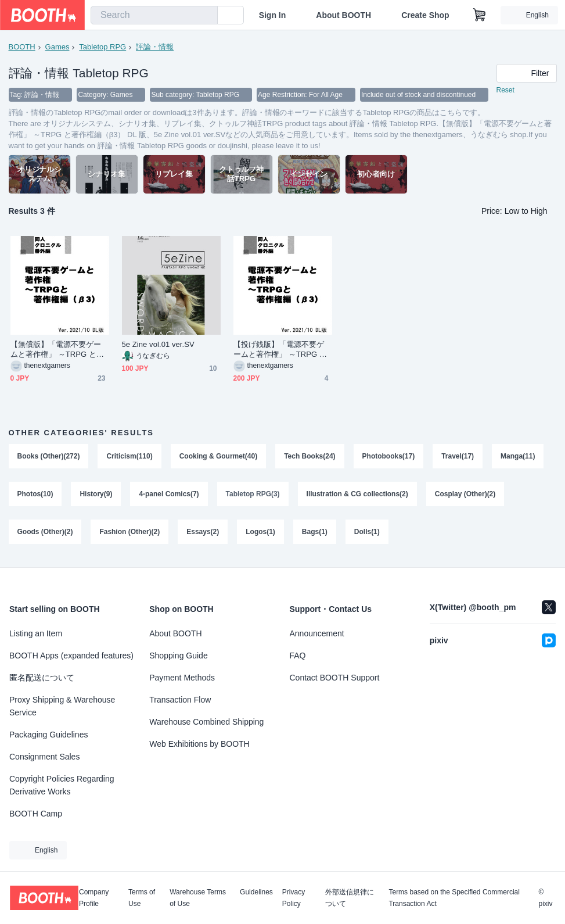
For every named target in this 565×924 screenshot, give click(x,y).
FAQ (298, 656)
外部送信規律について (350, 898)
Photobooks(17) (389, 457)
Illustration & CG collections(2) (357, 495)
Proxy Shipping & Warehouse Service (62, 706)
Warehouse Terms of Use (198, 898)
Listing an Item (36, 633)
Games (57, 47)
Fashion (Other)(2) (130, 533)
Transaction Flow (180, 700)
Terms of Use (142, 898)
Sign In (273, 15)
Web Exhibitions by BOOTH (199, 744)
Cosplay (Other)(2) (465, 495)
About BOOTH (343, 15)
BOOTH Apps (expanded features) (71, 656)
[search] (206, 16)
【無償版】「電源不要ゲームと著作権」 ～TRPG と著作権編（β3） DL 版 (57, 350)
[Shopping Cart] (480, 15)
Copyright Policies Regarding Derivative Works (62, 785)
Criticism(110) (130, 457)
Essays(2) (203, 533)
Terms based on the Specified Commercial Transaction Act (454, 898)
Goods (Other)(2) (45, 533)
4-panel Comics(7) (169, 495)
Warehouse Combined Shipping (206, 722)
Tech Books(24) (310, 457)
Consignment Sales (44, 757)
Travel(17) (458, 457)
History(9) (96, 495)
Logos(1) (261, 533)
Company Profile (94, 898)
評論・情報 (155, 47)
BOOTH (22, 47)
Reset (505, 91)
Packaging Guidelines (48, 735)
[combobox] (154, 15)
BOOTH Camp (36, 814)
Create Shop (425, 15)
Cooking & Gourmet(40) (219, 457)
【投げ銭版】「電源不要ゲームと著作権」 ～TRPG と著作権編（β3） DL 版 (280, 350)
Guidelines (256, 892)
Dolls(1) (367, 533)
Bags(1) (315, 533)
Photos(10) (35, 495)
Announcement (317, 633)
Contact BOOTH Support (335, 678)
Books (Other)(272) (49, 457)
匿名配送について (42, 678)
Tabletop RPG (102, 47)
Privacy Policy (294, 898)
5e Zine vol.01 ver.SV (158, 345)
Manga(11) (518, 457)
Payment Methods (182, 678)
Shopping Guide (178, 656)
